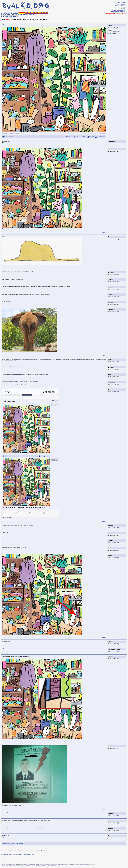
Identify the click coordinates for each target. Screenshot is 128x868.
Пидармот (111, 310)
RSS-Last (121, 6)
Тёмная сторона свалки (119, 10)
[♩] (10, 13)
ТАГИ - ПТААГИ (121, 3)
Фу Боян (110, 295)
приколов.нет (5, 855)
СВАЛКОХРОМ (121, 12)
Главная (3, 19)
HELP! (45, 19)
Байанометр (12, 855)
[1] (2, 13)
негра (13, 133)
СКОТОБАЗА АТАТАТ (21, 855)
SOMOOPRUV (6, 14)
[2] (3, 13)
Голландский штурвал (114, 649)
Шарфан (110, 642)
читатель (111, 280)
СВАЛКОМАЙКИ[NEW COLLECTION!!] (115, 13)
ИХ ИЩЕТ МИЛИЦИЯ (26, 14)
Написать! (13, 19)
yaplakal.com (30, 855)
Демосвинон (112, 746)
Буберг (110, 555)
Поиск (32, 19)
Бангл (110, 360)
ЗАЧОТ (76, 137)
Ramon (110, 25)
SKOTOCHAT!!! (31, 13)
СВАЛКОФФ (114, 12)
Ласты (8, 19)
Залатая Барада (121, 4)
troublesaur (111, 813)
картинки (4, 133)
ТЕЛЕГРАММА (42, 13)
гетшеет (103, 133)
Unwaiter (114, 33)
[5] (8, 13)
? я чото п (69, 137)
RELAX (14, 14)
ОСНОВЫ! (15, 13)
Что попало (26, 19)
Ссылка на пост (8, 137)
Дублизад (111, 237)
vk (100, 133)
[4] (7, 13)
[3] (5, 13)
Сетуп (41, 19)
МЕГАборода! (102, 137)
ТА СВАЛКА (22, 13)
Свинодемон (112, 142)
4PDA (124, 7)
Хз (109, 390)
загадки (9, 133)
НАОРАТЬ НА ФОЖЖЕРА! (9, 16)
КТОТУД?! (122, 9)
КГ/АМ (83, 137)
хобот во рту (18, 133)
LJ (124, 6)
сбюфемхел (111, 821)
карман (110, 657)
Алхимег (111, 526)
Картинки (20, 19)
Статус (36, 19)
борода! (91, 137)
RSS (116, 6)
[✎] (11, 13)
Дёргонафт (111, 149)
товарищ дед (112, 382)
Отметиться (8, 843)
